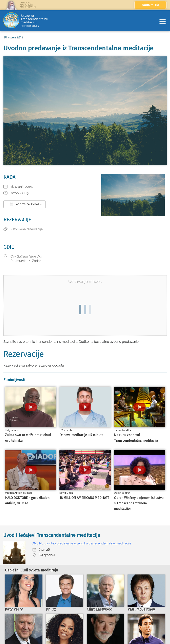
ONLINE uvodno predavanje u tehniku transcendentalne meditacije (81, 543)
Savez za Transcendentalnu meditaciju (34, 19)
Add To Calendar (25, 204)
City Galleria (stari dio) (26, 256)
